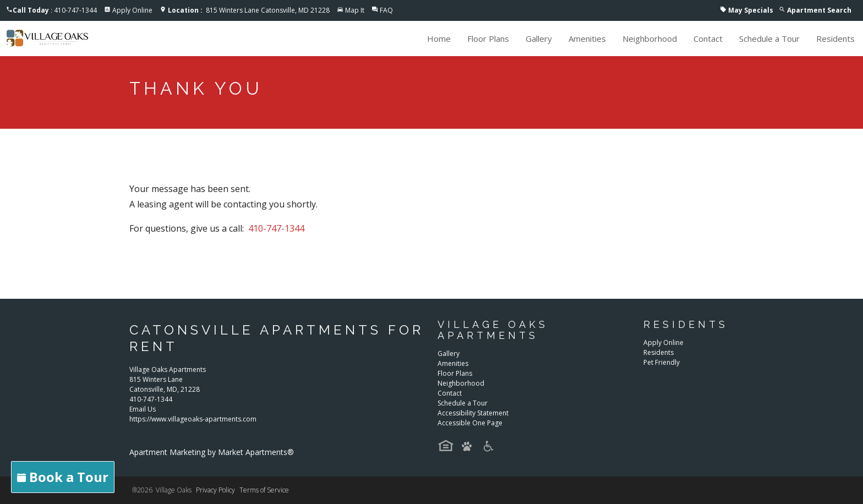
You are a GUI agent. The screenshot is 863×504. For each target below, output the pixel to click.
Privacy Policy (215, 490)
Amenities (587, 39)
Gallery (539, 39)
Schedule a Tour (769, 39)
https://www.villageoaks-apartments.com (193, 419)
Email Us (143, 409)
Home (439, 39)
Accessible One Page (470, 423)
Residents (835, 39)
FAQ (386, 10)
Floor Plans (488, 39)
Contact (708, 39)
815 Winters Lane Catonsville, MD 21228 (249, 10)
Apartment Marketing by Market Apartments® (212, 452)
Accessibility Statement (473, 413)
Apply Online (132, 10)
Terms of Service (264, 490)
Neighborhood (650, 39)
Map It (355, 10)
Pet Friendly (662, 362)
